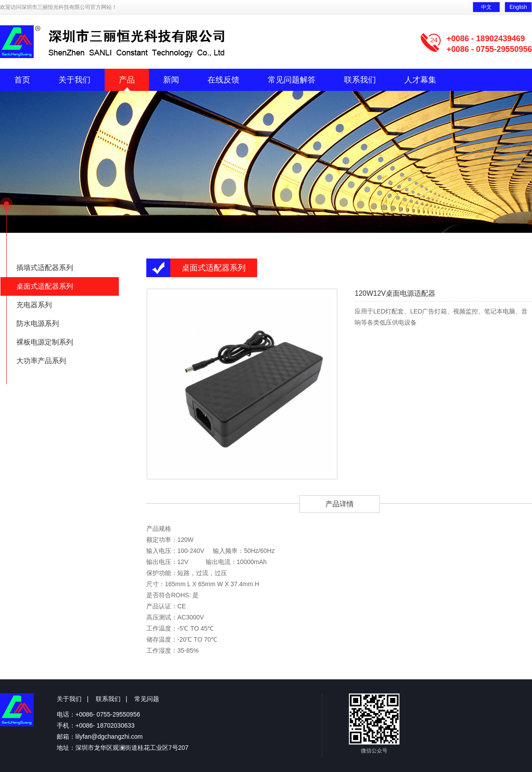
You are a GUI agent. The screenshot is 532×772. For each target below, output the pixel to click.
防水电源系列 (38, 323)
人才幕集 (420, 80)
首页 (22, 80)
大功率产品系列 (41, 361)
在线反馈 (223, 80)
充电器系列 (34, 305)
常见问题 (147, 699)
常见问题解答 (292, 80)
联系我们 (360, 80)
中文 (486, 7)
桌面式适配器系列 (45, 286)
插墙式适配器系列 (45, 268)
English (518, 7)
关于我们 (74, 80)
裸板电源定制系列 (45, 342)
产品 (127, 80)
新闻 (171, 80)
